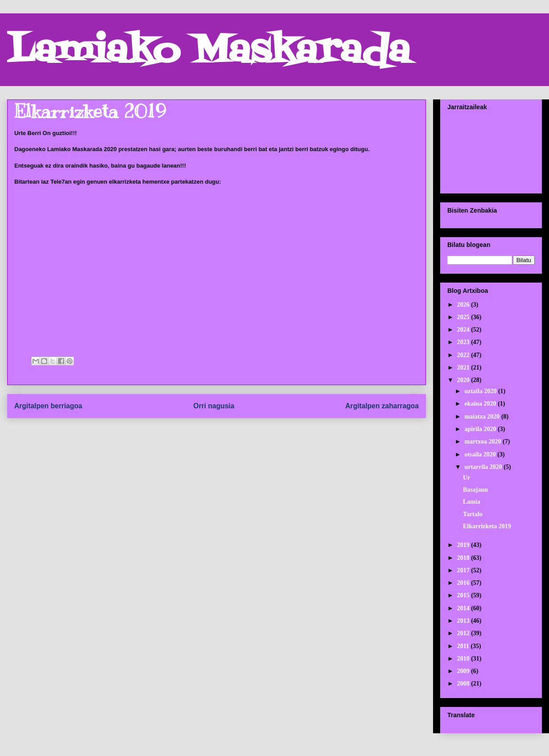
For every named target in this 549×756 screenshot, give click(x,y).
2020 (464, 380)
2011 (464, 646)
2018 (464, 558)
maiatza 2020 (483, 417)
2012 (464, 633)
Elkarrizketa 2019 (487, 526)
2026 (464, 305)
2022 (464, 355)
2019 (464, 545)
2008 (464, 684)
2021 (464, 368)
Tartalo (473, 514)
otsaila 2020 (481, 454)
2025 (464, 317)
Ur (466, 478)
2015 (464, 595)
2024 (464, 330)
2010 (464, 659)
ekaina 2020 (481, 404)
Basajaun (475, 490)
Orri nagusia (214, 406)
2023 (464, 342)
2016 (464, 583)
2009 (464, 671)
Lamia (472, 502)
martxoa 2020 (483, 442)
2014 (464, 608)
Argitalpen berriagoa (48, 406)
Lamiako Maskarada (208, 52)
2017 (464, 570)
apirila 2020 (481, 429)
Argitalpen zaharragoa (382, 406)
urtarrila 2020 (484, 467)
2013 (464, 621)
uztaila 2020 (481, 391)
